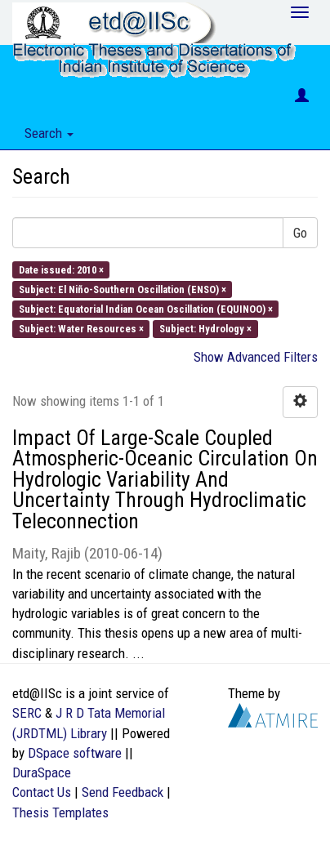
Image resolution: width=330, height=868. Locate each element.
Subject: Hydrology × (205, 329)
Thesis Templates (60, 812)
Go (300, 233)
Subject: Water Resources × (81, 329)
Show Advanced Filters (256, 357)
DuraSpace (42, 772)
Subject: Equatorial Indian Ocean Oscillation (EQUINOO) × (146, 309)
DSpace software (75, 753)
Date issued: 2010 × (61, 269)
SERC (27, 713)
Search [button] (49, 133)
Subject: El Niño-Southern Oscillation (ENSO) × (123, 289)
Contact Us (42, 792)
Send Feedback (123, 792)
